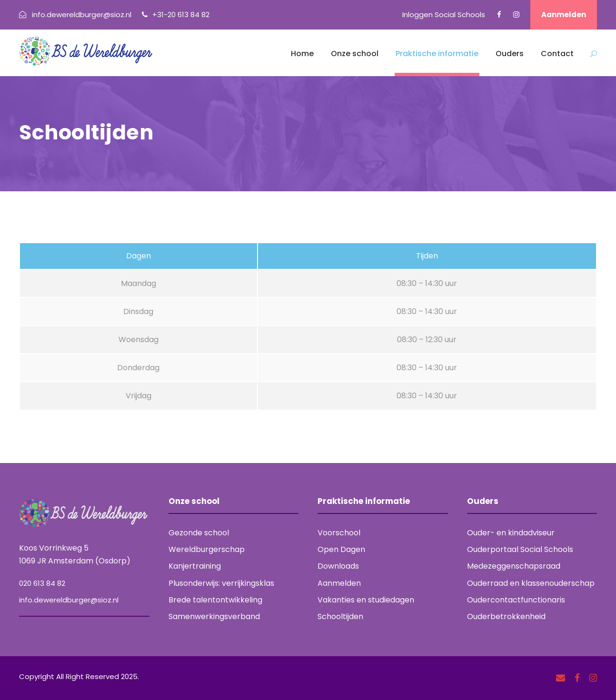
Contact (557, 54)
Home (302, 54)
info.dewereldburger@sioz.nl (69, 600)
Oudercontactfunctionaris (516, 600)
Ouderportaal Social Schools (520, 549)
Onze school (355, 54)
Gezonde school (199, 533)
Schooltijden (340, 616)
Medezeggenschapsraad (514, 566)
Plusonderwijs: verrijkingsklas (221, 583)
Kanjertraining (195, 566)
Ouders (510, 54)
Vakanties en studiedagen (366, 600)
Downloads (338, 566)
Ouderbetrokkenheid (506, 616)
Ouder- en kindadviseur (511, 533)
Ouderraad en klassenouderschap (531, 583)
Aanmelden (564, 15)
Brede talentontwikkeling (215, 600)
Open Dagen (341, 549)
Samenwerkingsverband (214, 616)
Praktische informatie (437, 54)
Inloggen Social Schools (444, 15)
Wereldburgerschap (207, 549)
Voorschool (339, 533)
